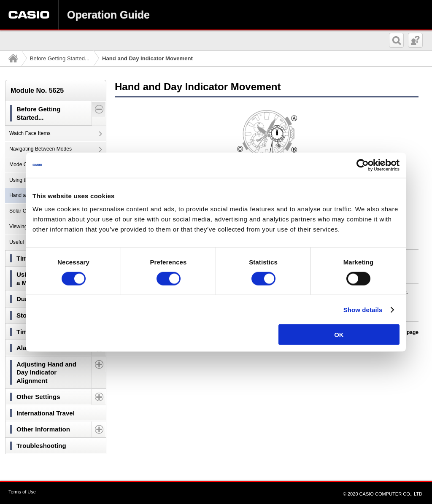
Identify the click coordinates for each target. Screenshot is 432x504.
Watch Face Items (30, 133)
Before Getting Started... (60, 58)
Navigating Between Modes (40, 149)
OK (339, 335)
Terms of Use (22, 492)
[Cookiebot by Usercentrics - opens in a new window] (363, 165)
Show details (363, 309)
